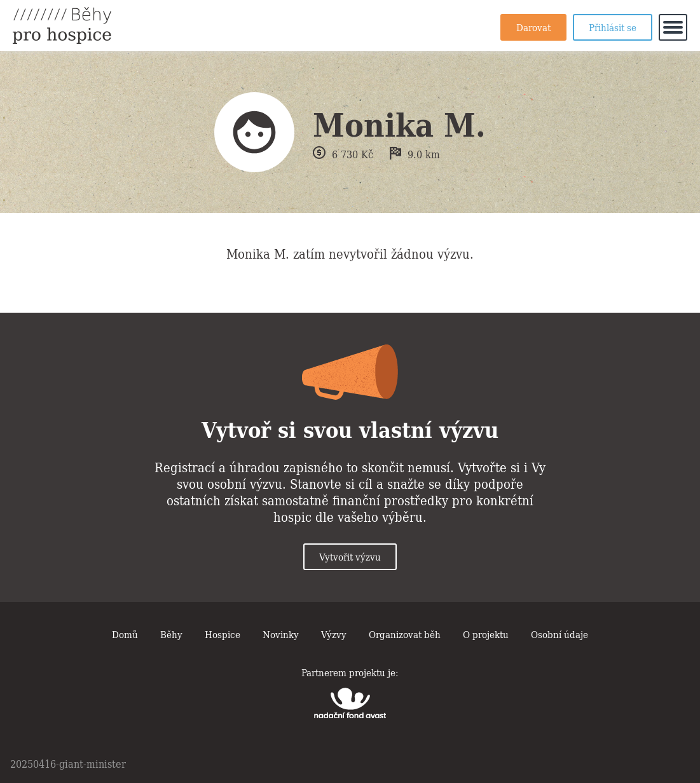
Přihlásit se (613, 27)
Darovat (533, 27)
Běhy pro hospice (62, 25)
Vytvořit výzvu (350, 556)
